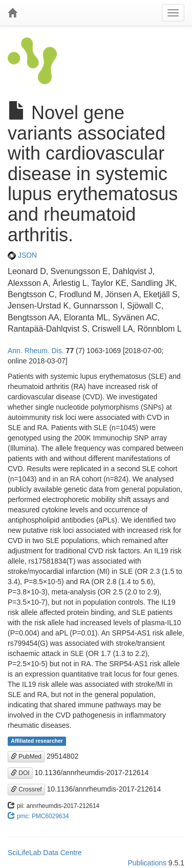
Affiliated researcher (37, 741)
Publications (147, 863)
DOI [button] (20, 773)
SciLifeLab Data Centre (45, 853)
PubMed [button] (26, 757)
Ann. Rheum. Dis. (36, 351)
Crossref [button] (26, 789)
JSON (22, 255)
